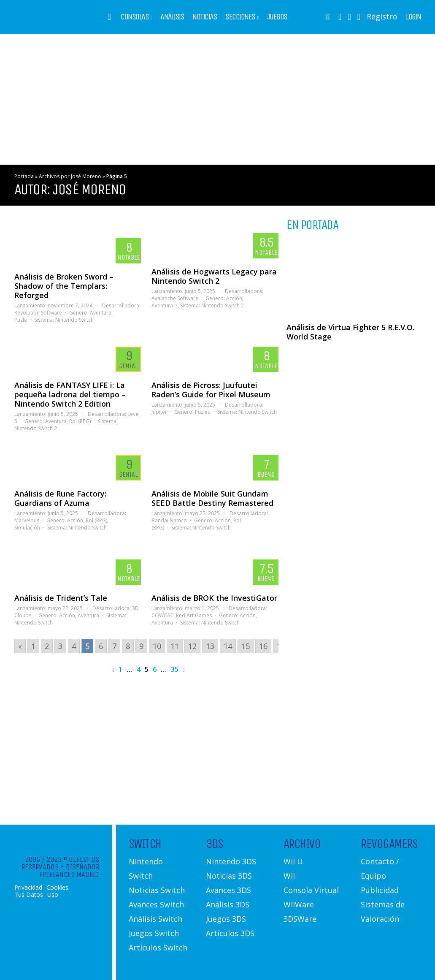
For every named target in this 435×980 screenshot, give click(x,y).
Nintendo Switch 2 (223, 305)
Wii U (293, 861)
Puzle (21, 320)
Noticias (205, 17)
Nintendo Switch (74, 320)
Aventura (101, 313)
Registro (382, 16)
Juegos (277, 17)
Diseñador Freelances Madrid (69, 871)
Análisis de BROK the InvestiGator (214, 598)
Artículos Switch (158, 947)
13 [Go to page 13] (210, 646)
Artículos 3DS (230, 933)
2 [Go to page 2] (47, 646)
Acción (234, 298)
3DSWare (300, 919)
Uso (53, 895)
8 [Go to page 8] (128, 646)
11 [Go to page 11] (175, 646)
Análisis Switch (155, 919)
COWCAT (162, 615)
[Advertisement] (217, 99)
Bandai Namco (169, 520)
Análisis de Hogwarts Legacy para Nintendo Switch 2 (214, 276)
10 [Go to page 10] (157, 646)
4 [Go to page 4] (74, 646)
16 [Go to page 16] (263, 646)
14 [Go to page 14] (228, 646)
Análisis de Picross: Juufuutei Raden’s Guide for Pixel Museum (211, 390)
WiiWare (299, 904)
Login (413, 17)
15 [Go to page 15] (246, 646)
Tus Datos (29, 895)
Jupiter (159, 412)
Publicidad (380, 890)
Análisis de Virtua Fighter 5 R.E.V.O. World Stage (350, 332)
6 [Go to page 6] (101, 646)
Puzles (203, 412)
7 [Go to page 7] (114, 646)
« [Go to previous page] (20, 646)
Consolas (135, 17)
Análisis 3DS (228, 904)
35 (175, 669)
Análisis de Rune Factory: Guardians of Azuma (60, 498)
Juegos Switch (154, 933)
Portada (24, 176)
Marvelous (27, 520)
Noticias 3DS (229, 876)
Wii (289, 876)
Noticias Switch (157, 890)
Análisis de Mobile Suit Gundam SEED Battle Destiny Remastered (212, 498)
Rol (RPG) (80, 421)
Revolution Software (38, 313)
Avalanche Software (175, 298)
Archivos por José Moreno (70, 176)
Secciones (240, 17)
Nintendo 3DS (231, 861)
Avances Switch (156, 904)
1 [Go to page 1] (33, 646)
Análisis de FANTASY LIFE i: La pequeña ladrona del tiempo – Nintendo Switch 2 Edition (70, 394)
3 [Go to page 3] (60, 646)
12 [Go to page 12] (192, 646)
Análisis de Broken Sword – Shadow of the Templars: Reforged (64, 286)
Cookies (57, 888)
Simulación (27, 528)
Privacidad (28, 888)
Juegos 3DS (226, 919)
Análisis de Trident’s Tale (61, 598)
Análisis (172, 17)
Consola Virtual (311, 890)
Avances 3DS (228, 890)
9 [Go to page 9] (141, 646)
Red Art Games (194, 615)
